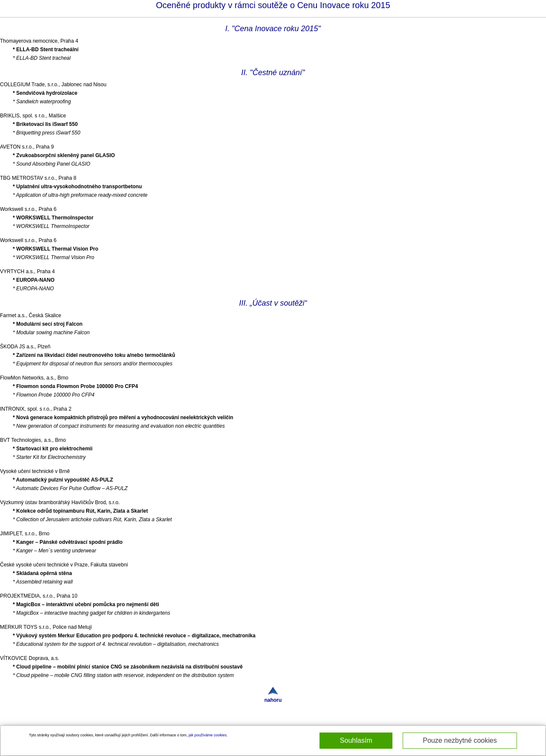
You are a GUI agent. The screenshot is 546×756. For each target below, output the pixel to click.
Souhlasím (356, 740)
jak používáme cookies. (208, 735)
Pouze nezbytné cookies (460, 740)
